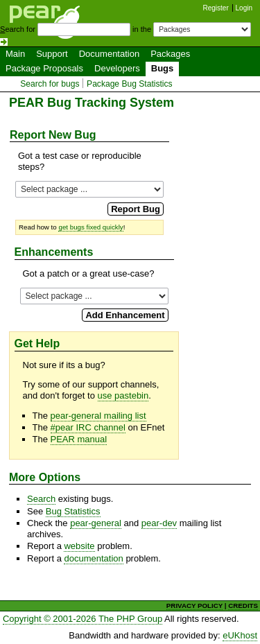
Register (216, 8)
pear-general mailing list (98, 416)
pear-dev (159, 523)
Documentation (109, 54)
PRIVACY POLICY (194, 606)
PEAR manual (79, 439)
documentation (93, 558)
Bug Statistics (73, 511)
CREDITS (243, 606)
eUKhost (240, 635)
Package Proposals (44, 68)
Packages (170, 54)
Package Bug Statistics (130, 84)
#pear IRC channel (88, 427)
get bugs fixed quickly (90, 227)
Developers (117, 68)
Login (244, 8)
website (79, 546)
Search (41, 499)
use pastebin (123, 395)
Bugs (163, 68)
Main (15, 54)
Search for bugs (50, 84)
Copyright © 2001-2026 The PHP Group (83, 619)
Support (52, 54)
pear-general (96, 523)
